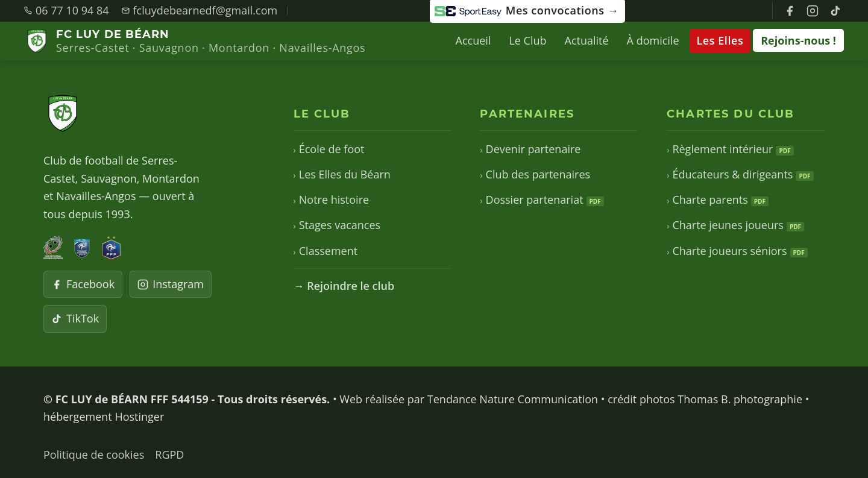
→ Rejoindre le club (344, 286)
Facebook (83, 284)
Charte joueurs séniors (737, 251)
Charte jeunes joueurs (735, 225)
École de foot (329, 149)
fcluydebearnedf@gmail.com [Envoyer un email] (200, 10)
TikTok (75, 318)
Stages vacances (337, 225)
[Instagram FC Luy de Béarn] (813, 11)
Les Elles (720, 40)
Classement (326, 251)
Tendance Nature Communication (513, 399)
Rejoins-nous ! (798, 40)
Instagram (171, 284)
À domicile (653, 40)
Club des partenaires (535, 174)
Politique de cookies (94, 454)
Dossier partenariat (542, 200)
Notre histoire (332, 200)
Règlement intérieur (730, 149)
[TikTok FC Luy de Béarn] (835, 11)
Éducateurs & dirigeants (740, 174)
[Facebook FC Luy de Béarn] (790, 11)
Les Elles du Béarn (342, 174)
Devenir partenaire (530, 149)
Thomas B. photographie (740, 399)
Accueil (473, 40)
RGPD (169, 454)
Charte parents (718, 200)
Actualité (587, 40)
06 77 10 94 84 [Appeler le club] (67, 10)
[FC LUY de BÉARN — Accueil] (195, 41)
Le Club (527, 40)
